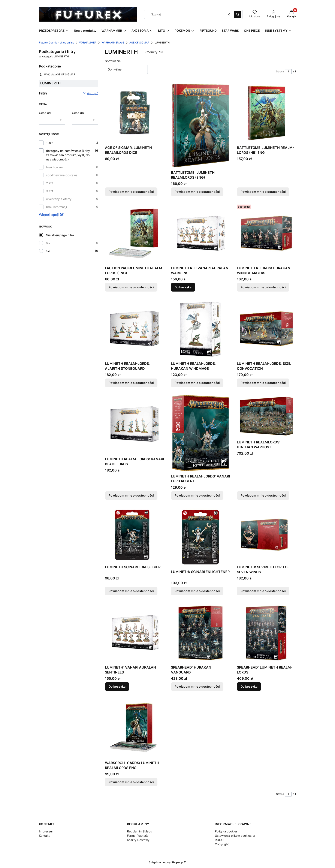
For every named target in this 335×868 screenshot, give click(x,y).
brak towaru (55, 167)
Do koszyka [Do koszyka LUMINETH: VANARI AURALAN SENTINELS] (117, 686)
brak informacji (56, 207)
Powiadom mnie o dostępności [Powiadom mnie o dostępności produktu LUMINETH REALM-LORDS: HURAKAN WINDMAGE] (197, 383)
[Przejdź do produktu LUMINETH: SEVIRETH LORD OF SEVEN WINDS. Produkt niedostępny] (266, 535)
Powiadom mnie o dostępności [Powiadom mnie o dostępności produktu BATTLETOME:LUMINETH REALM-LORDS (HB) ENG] (263, 192)
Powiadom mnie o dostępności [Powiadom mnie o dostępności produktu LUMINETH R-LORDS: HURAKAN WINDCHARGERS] (263, 287)
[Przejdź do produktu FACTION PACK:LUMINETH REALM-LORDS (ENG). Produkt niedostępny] (135, 233)
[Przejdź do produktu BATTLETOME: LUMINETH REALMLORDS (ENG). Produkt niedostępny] (200, 125)
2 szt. (50, 183)
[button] (238, 14)
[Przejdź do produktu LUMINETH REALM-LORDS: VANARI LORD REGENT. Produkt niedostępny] (200, 433)
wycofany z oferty (59, 199)
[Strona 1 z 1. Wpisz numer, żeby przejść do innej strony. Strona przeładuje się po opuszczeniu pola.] (288, 72)
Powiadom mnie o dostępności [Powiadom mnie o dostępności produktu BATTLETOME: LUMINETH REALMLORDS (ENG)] (197, 192)
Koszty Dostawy (138, 840)
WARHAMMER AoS (113, 43)
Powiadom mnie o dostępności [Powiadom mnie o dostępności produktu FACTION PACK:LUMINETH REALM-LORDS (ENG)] (131, 287)
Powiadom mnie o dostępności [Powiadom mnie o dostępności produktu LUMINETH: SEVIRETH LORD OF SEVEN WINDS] (263, 591)
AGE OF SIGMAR (139, 43)
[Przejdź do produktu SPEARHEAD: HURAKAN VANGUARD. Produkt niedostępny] (200, 633)
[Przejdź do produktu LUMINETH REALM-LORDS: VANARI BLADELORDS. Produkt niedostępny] (135, 424)
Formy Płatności (138, 836)
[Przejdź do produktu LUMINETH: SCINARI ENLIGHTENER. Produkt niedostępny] (200, 537)
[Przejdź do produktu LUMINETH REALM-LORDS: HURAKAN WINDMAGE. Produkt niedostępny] (200, 329)
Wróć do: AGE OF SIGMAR (57, 75)
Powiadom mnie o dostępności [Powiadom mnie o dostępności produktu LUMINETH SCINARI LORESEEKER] (131, 591)
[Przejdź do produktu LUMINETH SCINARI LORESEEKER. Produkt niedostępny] (135, 535)
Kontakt (44, 836)
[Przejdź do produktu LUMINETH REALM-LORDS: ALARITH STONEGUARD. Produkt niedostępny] (135, 329)
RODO (219, 840)
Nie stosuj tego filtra (60, 235)
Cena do (78, 113)
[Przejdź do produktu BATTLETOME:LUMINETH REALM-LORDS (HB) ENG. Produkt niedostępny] (266, 113)
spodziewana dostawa (62, 175)
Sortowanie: (113, 61)
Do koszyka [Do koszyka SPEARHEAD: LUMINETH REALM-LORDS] (249, 686)
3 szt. (50, 191)
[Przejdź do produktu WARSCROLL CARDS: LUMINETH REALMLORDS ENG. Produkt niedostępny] (135, 728)
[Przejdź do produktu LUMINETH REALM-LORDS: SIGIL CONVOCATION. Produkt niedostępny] (266, 329)
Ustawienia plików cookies (234, 836)
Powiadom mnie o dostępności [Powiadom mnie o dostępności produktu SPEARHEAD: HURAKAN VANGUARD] (197, 686)
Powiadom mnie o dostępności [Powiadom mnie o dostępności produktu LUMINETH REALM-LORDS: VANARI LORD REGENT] (197, 495)
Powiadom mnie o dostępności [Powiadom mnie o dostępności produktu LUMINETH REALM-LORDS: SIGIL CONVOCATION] (263, 383)
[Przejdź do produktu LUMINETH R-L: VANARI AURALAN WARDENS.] (200, 233)
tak (48, 243)
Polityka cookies (226, 831)
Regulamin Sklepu (140, 831)
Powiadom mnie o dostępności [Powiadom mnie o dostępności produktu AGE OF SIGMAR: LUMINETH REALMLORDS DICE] (131, 192)
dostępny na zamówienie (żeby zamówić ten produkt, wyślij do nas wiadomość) (68, 155)
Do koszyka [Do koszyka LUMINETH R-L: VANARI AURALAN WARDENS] (183, 287)
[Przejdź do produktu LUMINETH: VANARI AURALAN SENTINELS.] (135, 633)
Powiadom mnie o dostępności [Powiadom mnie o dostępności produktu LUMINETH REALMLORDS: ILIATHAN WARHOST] (263, 495)
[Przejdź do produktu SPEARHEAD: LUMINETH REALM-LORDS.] (266, 633)
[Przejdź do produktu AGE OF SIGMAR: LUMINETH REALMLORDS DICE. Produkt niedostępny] (135, 113)
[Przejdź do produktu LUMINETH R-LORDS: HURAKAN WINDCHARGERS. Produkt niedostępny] (266, 233)
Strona (280, 71)
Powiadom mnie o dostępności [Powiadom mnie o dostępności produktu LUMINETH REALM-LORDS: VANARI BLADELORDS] (131, 495)
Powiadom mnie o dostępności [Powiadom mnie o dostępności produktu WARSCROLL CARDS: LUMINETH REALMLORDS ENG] (131, 782)
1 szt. (50, 143)
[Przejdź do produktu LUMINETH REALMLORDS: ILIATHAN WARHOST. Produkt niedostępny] (266, 416)
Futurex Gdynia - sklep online (57, 43)
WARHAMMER (88, 43)
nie (48, 251)
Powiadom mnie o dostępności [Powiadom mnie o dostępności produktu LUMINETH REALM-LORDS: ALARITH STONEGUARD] (131, 383)
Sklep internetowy (166, 862)
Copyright (222, 844)
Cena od (45, 113)
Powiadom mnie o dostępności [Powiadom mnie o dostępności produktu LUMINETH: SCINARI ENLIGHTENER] (197, 591)
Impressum (47, 831)
